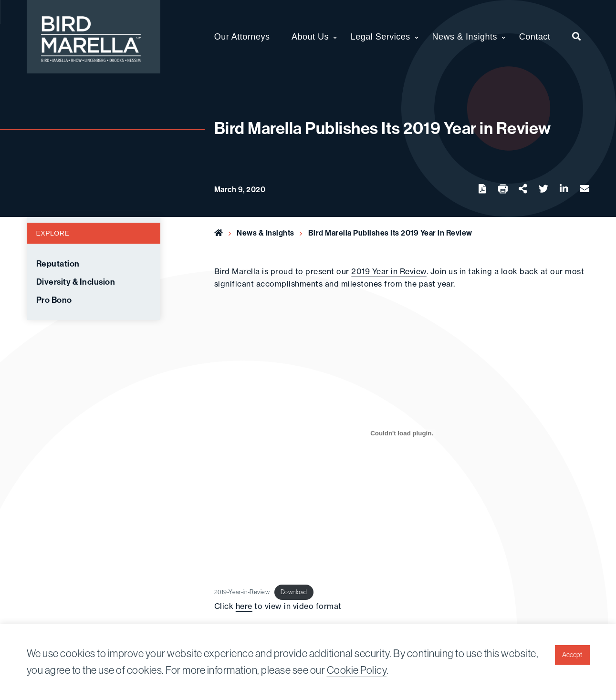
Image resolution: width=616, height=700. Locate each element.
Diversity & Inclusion (76, 282)
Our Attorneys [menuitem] (242, 37)
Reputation (58, 264)
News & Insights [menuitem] (465, 37)
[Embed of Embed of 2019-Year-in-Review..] (402, 433)
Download (294, 592)
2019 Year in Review (389, 271)
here (244, 606)
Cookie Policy (357, 670)
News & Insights (266, 233)
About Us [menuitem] (310, 37)
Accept (572, 655)
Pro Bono (54, 300)
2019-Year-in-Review (242, 592)
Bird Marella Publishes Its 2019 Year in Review (390, 233)
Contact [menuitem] (535, 37)
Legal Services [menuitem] (381, 37)
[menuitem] (577, 37)
